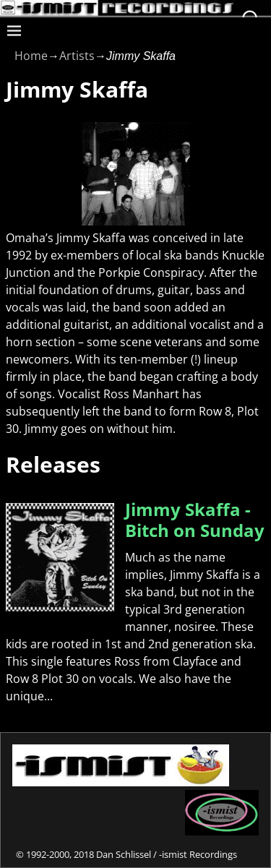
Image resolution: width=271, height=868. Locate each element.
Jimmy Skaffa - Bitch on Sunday (195, 520)
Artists (77, 56)
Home (31, 56)
